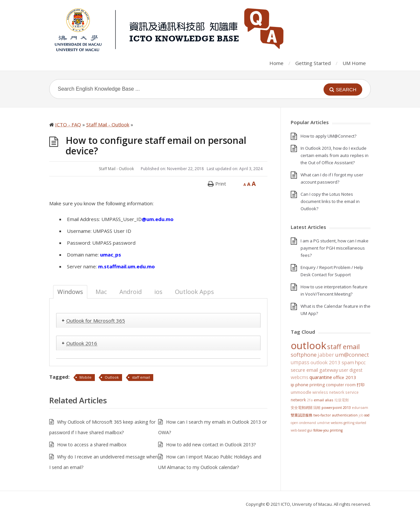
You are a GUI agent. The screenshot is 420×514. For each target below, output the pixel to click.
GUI (310, 430)
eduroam (360, 408)
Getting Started (313, 63)
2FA (310, 400)
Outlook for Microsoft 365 (96, 321)
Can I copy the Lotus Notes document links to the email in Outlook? (330, 201)
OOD (367, 415)
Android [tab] (131, 292)
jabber (326, 355)
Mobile (85, 377)
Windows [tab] (70, 292)
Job (361, 415)
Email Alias (324, 400)
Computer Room (341, 385)
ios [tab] (158, 292)
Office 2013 (345, 377)
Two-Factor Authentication (336, 415)
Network (298, 400)
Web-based (299, 430)
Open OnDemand (303, 423)
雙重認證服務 (302, 415)
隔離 (317, 407)
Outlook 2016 (82, 343)
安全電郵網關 (302, 407)
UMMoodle (301, 392)
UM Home (354, 63)
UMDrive (323, 423)
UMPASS (300, 362)
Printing (317, 385)
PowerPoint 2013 (336, 407)
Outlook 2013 (325, 362)
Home (276, 63)
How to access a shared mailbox (92, 445)
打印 (361, 385)
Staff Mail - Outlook (116, 169)
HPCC (360, 362)
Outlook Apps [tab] (194, 292)
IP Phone (300, 385)
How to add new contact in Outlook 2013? (211, 445)
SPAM (348, 362)
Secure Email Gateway (314, 370)
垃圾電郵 (342, 400)
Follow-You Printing (328, 430)
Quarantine (321, 377)
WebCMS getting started (348, 423)
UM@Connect (352, 355)
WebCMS (300, 377)
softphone (304, 355)
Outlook (112, 377)
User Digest (351, 370)
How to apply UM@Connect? (328, 136)
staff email (141, 377)
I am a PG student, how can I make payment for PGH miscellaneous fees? (335, 248)
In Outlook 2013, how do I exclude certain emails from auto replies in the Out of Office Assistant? (335, 155)
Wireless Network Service (336, 392)
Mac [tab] (101, 292)
